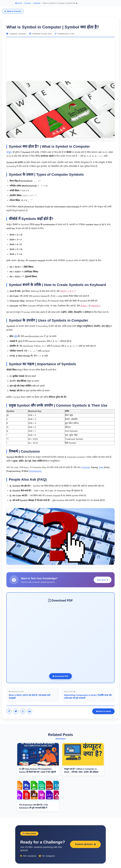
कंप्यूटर (9, 152)
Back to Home (103, 712)
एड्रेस (16, 336)
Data (101, 467)
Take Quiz (103, 580)
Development (35, 471)
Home (19, 3)
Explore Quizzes (85, 845)
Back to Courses (13, 11)
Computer (86, 467)
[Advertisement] (60, 60)
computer (37, 3)
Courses (28, 3)
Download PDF (61, 676)
